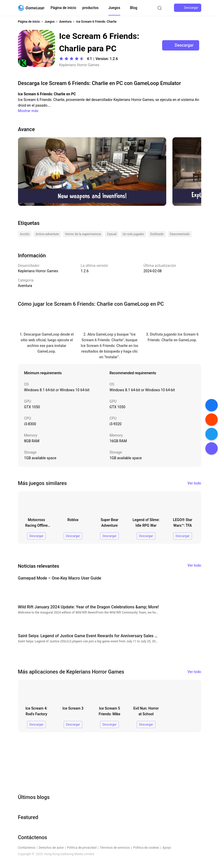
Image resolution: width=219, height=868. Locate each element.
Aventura (65, 22)
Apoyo (167, 848)
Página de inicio (63, 8)
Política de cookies (146, 848)
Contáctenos (27, 848)
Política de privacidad (82, 848)
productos (90, 8)
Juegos (114, 8)
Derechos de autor (51, 848)
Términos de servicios (115, 848)
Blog (134, 8)
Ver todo (194, 483)
